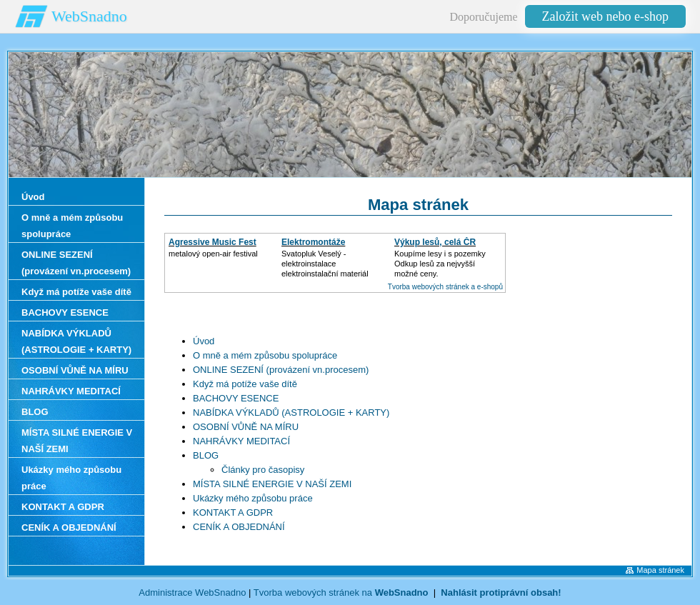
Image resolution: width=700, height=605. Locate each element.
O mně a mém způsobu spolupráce (265, 355)
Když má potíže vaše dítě (245, 384)
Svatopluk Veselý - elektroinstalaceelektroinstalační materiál (325, 264)
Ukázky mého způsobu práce (253, 498)
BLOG (206, 455)
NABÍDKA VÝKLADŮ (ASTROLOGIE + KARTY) (291, 412)
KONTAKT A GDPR (233, 512)
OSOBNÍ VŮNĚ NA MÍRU (246, 427)
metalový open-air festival (213, 254)
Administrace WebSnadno (192, 592)
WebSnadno (89, 16)
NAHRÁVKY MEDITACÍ (241, 441)
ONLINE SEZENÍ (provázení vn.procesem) (281, 370)
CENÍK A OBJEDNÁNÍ (239, 527)
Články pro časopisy (263, 470)
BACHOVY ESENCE (236, 398)
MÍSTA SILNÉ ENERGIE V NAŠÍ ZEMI (272, 484)
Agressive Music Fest (212, 242)
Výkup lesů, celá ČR (435, 242)
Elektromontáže (313, 242)
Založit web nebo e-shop (605, 16)
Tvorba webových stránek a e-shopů (445, 287)
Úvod (204, 341)
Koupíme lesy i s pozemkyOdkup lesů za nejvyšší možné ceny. (440, 264)
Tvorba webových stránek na (341, 592)
